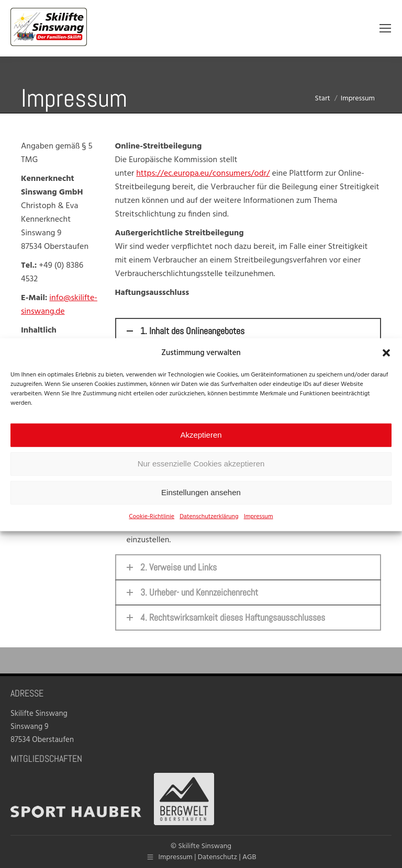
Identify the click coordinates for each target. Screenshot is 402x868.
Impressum (259, 529)
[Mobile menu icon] (385, 28)
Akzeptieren (201, 447)
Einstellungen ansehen (201, 505)
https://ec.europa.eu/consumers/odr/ (203, 174)
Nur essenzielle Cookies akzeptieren (201, 476)
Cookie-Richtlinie (152, 529)
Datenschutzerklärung (209, 529)
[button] (386, 365)
